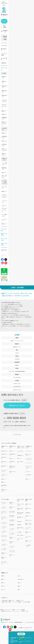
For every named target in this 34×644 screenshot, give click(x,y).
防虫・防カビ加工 (20, 528)
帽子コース (4, 224)
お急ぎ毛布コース (4, 145)
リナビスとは (4, 46)
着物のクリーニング (12, 503)
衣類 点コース (4, 77)
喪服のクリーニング (4, 558)
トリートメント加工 (20, 539)
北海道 (3, 576)
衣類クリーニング (28, 505)
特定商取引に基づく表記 (6, 611)
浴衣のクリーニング (12, 508)
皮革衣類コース (4, 169)
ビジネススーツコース (4, 101)
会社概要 (2, 610)
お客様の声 (4, 63)
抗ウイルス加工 (20, 535)
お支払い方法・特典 (6, 602)
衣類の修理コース (4, 118)
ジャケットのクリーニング (4, 536)
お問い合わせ (4, 250)
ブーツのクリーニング (12, 547)
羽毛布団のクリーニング (12, 516)
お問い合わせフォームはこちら (17, 405)
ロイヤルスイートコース (4, 106)
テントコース (4, 220)
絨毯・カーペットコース (29, 455)
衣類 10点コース (4, 458)
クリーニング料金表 (4, 54)
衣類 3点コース (4, 451)
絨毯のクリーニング (12, 542)
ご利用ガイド (4, 50)
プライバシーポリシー (16, 611)
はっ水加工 (19, 532)
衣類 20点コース (4, 467)
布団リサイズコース (4, 154)
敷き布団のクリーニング (12, 525)
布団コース (4, 133)
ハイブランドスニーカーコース (4, 196)
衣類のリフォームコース (4, 124)
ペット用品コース (4, 215)
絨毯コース (4, 191)
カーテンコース (4, 187)
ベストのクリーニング (4, 540)
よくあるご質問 (4, 59)
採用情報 (23, 611)
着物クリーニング (28, 533)
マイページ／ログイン (4, 21)
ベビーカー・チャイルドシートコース (4, 208)
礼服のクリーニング (4, 554)
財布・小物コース (4, 177)
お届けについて (20, 600)
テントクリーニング (28, 537)
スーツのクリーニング (4, 532)
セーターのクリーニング (4, 523)
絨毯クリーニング (28, 541)
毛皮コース (4, 114)
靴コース (4, 173)
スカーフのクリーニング (12, 534)
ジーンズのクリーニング (4, 549)
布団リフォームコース (4, 150)
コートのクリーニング (4, 508)
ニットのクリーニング (4, 527)
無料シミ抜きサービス (20, 509)
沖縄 (19, 589)
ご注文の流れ (4, 600)
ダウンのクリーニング (4, 503)
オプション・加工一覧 (20, 505)
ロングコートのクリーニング (4, 513)
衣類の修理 (28, 513)
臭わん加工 (19, 521)
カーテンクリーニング (28, 528)
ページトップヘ (17, 435)
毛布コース (4, 141)
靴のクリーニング (12, 555)
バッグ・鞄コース (4, 164)
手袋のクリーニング (12, 538)
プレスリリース (8, 610)
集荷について (12, 600)
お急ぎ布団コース (4, 137)
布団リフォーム (28, 520)
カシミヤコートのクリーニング (4, 518)
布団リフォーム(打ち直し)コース (12, 467)
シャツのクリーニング (4, 545)
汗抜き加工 (19, 525)
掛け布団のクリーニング (12, 521)
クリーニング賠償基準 (21, 610)
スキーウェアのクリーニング (4, 563)
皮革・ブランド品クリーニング (28, 524)
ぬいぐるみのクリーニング (12, 512)
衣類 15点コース (4, 462)
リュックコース (4, 202)
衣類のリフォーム (28, 509)
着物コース (4, 111)
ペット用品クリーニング (28, 546)
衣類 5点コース (4, 454)
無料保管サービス (20, 518)
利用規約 (13, 610)
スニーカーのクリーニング (12, 551)
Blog (27, 611)
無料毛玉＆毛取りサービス (20, 513)
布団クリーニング (28, 516)
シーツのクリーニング (12, 529)
